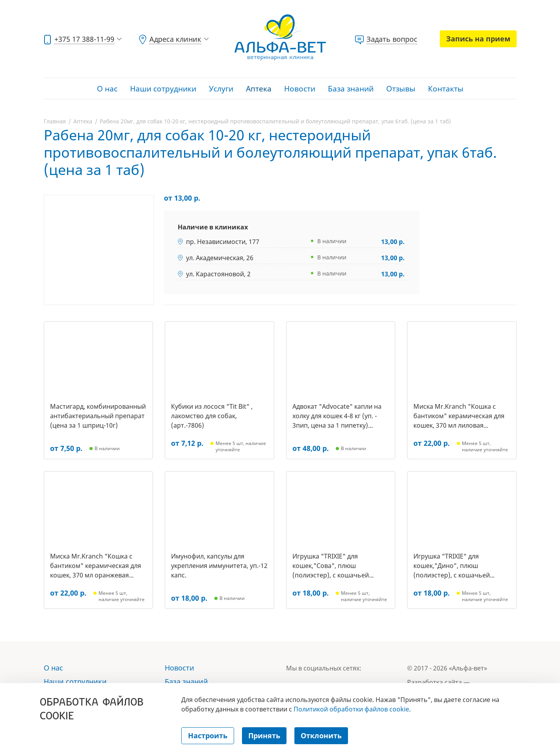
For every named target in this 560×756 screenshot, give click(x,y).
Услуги (221, 89)
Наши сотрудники (163, 89)
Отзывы (401, 89)
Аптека (259, 89)
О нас (107, 89)
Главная (55, 121)
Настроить (208, 736)
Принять (264, 736)
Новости (300, 89)
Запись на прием (478, 39)
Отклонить (321, 736)
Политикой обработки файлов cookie (351, 709)
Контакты (446, 89)
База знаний (351, 89)
